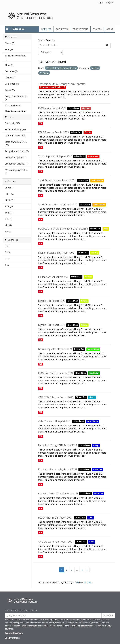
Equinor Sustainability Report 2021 (57, 253)
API (77, 582)
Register (110, 2)
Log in (101, 2)
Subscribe (108, 615)
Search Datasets (46, 40)
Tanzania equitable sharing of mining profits (62, 84)
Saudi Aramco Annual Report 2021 (57, 180)
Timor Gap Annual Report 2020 (55, 156)
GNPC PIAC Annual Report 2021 (56, 397)
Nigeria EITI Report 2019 (52, 325)
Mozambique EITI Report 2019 (55, 349)
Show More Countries (16, 111)
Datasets (46, 29)
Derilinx (16, 638)
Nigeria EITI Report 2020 (52, 301)
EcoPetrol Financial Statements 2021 (58, 494)
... (77, 570)
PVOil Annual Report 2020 (52, 108)
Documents (62, 29)
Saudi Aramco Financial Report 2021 (58, 204)
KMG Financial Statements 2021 (56, 373)
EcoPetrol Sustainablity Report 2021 (58, 469)
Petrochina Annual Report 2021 (55, 518)
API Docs (87, 582)
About (110, 29)
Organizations (80, 29)
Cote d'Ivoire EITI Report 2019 (55, 421)
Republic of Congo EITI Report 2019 (58, 445)
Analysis (97, 29)
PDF (41, 123)
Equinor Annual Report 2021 (54, 277)
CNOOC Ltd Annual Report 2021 (56, 542)
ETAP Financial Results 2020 (53, 132)
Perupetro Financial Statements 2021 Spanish (63, 229)
